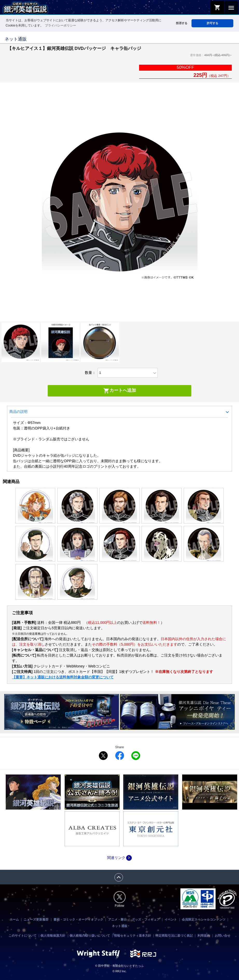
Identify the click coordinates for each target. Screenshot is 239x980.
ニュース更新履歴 (36, 919)
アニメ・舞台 (118, 919)
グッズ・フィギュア (146, 919)
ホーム (14, 919)
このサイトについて (23, 936)
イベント (171, 919)
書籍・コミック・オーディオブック (78, 919)
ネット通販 (120, 926)
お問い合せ (223, 936)
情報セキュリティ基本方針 (133, 936)
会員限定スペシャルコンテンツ (204, 919)
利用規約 (204, 936)
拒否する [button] (182, 23)
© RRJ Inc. (119, 971)
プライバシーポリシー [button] (60, 25)
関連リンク (119, 858)
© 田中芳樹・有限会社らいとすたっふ (119, 966)
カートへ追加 (120, 391)
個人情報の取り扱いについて (90, 936)
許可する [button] (213, 23)
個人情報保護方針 (53, 936)
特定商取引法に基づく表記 (174, 936)
